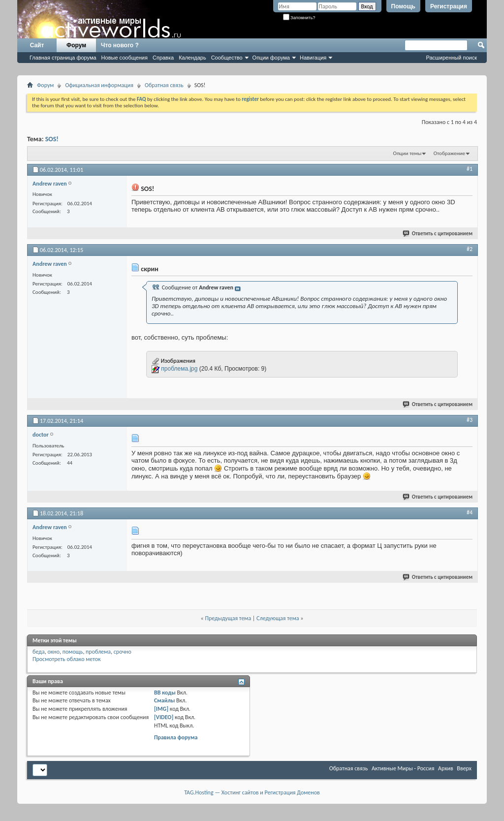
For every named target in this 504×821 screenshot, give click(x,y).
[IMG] (161, 709)
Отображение (449, 153)
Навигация (313, 58)
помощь (73, 652)
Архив (446, 768)
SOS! (52, 139)
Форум (76, 45)
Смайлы (164, 700)
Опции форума (271, 58)
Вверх (464, 768)
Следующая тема (278, 618)
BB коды (165, 693)
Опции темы (408, 153)
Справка (163, 58)
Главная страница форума (63, 58)
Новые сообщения (125, 58)
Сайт (37, 45)
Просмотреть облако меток (67, 659)
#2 (470, 249)
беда (39, 652)
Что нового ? (120, 45)
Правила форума (176, 737)
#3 (470, 420)
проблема (98, 652)
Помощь (403, 6)
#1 (470, 169)
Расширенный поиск (451, 58)
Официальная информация (99, 85)
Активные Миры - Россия (403, 768)
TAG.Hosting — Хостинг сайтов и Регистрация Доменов (252, 792)
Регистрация (449, 6)
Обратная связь (164, 85)
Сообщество (227, 58)
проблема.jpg (179, 369)
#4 (470, 512)
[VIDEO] (164, 717)
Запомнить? (299, 18)
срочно (123, 652)
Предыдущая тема (228, 618)
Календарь (192, 58)
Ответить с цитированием (438, 234)
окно (53, 652)
